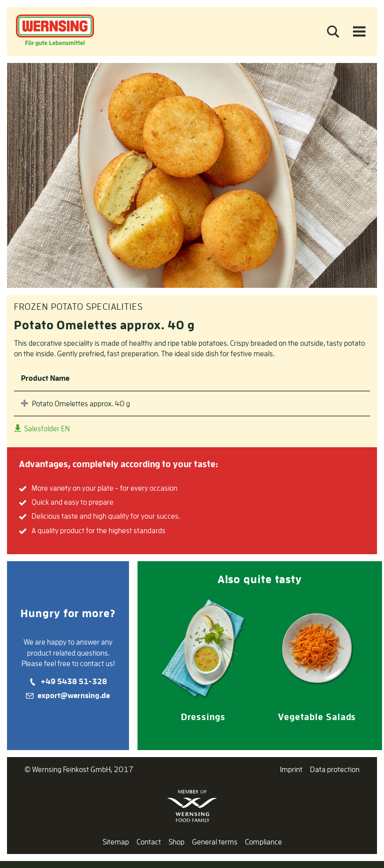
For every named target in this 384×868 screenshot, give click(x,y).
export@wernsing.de (74, 695)
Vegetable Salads (317, 717)
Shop (176, 842)
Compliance (263, 842)
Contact (149, 842)
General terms (215, 842)
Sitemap (116, 842)
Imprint (291, 769)
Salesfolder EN (46, 429)
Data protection (335, 769)
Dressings (203, 717)
